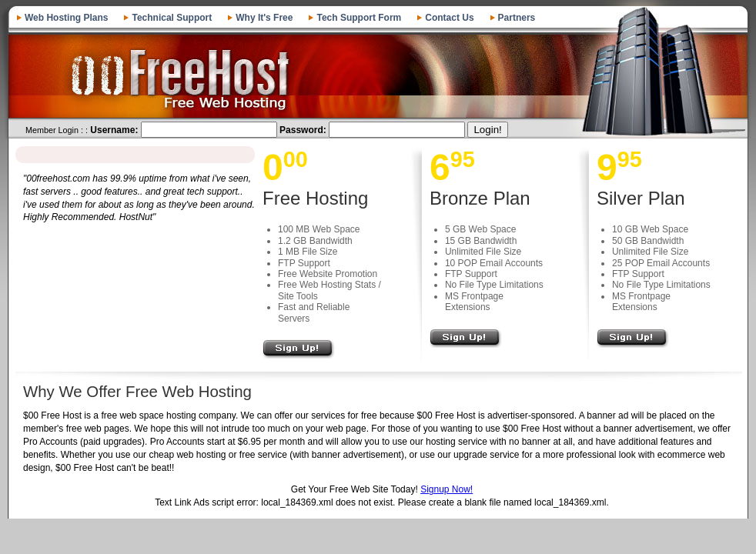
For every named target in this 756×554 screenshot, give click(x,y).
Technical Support (172, 18)
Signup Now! (447, 489)
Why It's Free (264, 18)
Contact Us (449, 18)
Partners (517, 18)
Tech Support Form (359, 18)
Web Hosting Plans (66, 18)
